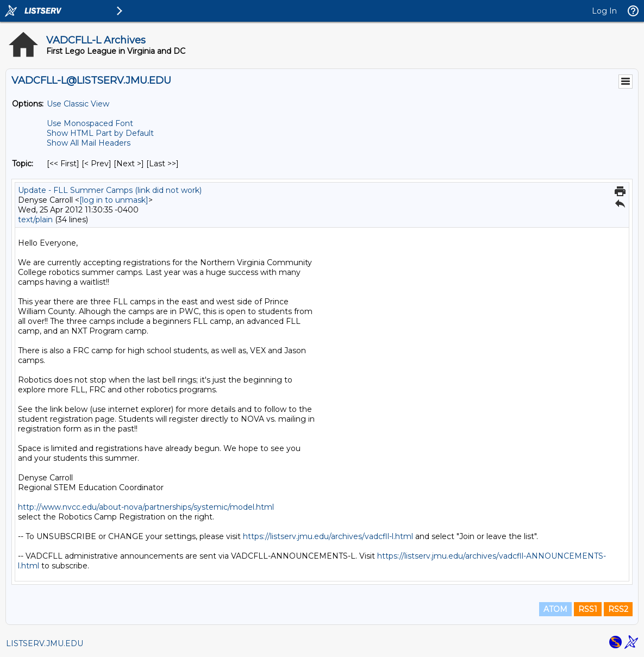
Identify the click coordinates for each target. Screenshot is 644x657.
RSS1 (588, 609)
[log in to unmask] (114, 200)
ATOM (555, 609)
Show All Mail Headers (89, 143)
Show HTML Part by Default (100, 133)
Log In (604, 11)
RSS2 (618, 609)
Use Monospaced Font (90, 123)
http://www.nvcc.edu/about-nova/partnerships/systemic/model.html (146, 507)
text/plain (35, 220)
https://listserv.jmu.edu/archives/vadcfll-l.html (328, 536)
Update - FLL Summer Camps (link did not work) (110, 190)
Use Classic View (78, 104)
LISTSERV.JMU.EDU (45, 643)
